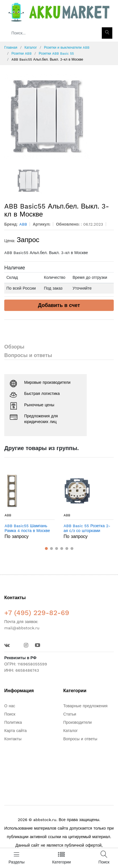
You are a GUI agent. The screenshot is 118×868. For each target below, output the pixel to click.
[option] (59, 116)
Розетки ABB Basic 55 (56, 53)
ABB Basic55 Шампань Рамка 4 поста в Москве (27, 528)
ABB (8, 515)
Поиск (10, 714)
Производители (78, 722)
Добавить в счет (59, 305)
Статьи (70, 714)
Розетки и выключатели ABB (67, 48)
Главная (11, 48)
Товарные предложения (86, 706)
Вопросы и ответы (28, 355)
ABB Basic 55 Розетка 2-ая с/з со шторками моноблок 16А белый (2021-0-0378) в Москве (87, 528)
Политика (13, 722)
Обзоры (14, 347)
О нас (10, 706)
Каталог (31, 48)
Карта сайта (15, 731)
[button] (46, 549)
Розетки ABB (21, 53)
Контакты (13, 739)
